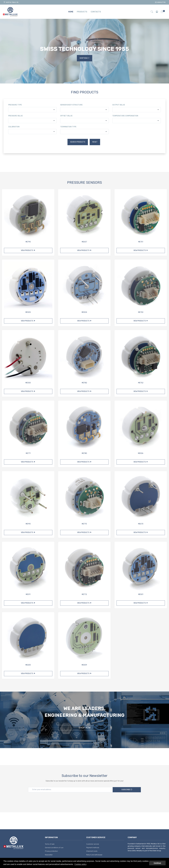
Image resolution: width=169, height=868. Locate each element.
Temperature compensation (125, 116)
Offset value (66, 116)
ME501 (141, 594)
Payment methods (93, 848)
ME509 (84, 665)
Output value (119, 105)
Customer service (93, 844)
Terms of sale (50, 844)
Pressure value (15, 116)
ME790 (28, 242)
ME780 (84, 453)
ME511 (28, 594)
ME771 (28, 453)
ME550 (28, 383)
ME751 (141, 242)
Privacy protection (51, 851)
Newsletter (160, 2)
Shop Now (85, 58)
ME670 (141, 524)
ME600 (28, 665)
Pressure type (15, 105)
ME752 (141, 383)
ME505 (28, 312)
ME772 (84, 594)
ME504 (84, 312)
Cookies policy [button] (80, 864)
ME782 (84, 383)
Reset (95, 142)
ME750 (141, 312)
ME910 (28, 524)
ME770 (84, 524)
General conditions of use (54, 848)
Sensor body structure (71, 105)
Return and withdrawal (94, 855)
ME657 (84, 242)
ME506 (141, 453)
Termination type (68, 127)
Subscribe (127, 790)
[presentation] (84, 800)
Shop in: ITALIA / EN (11, 2)
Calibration (14, 127)
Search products (78, 142)
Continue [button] (157, 863)
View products (28, 250)
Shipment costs (92, 851)
